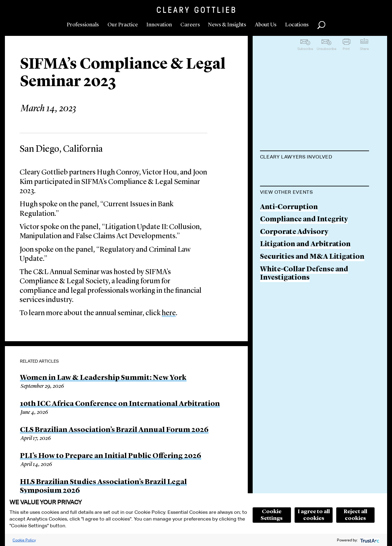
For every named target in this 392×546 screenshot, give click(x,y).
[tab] (315, 158)
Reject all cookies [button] (355, 515)
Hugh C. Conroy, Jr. (293, 172)
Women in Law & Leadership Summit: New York (103, 378)
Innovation (159, 25)
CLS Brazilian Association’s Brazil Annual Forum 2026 (114, 430)
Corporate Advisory (294, 310)
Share (364, 49)
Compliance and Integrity (304, 298)
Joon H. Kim (281, 219)
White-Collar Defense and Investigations (304, 351)
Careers (190, 25)
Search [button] (321, 25)
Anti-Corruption (289, 285)
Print (346, 49)
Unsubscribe (326, 49)
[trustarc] (369, 540)
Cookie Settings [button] (272, 515)
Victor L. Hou (283, 196)
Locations (297, 25)
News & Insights (227, 25)
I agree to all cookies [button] (314, 515)
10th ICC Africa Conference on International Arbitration (120, 404)
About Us (266, 25)
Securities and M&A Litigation (312, 335)
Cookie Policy (24, 540)
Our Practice (123, 25)
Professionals (83, 25)
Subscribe (305, 49)
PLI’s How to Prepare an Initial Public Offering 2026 (111, 456)
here (169, 313)
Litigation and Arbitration (305, 322)
